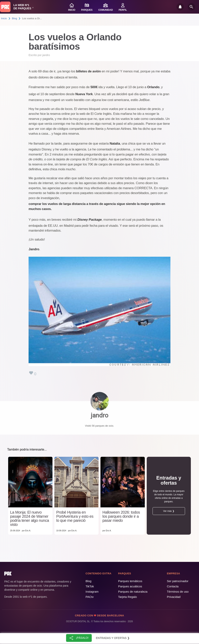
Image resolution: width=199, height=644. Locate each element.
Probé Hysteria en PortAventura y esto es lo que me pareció (75, 516)
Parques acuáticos (130, 586)
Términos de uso (178, 592)
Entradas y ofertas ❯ (113, 638)
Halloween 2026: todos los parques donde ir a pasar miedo (121, 516)
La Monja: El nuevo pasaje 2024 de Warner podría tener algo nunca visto (30, 518)
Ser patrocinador (178, 581)
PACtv (89, 597)
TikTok (90, 586)
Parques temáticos (130, 581)
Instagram (92, 592)
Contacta (173, 586)
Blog (15, 18)
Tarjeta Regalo (128, 597)
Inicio (4, 18)
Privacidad (174, 597)
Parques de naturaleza (133, 592)
